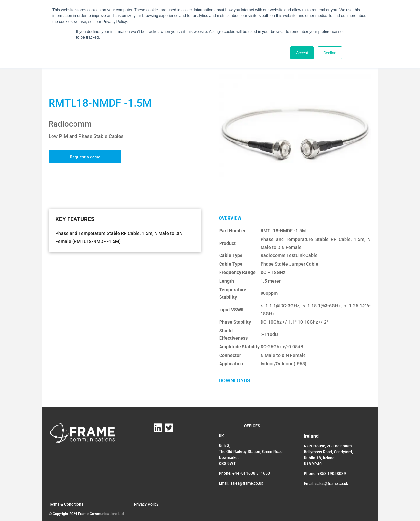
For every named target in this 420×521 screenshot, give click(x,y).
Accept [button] (302, 53)
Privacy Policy (146, 504)
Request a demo (85, 157)
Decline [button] (330, 53)
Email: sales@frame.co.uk (241, 483)
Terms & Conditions (66, 504)
